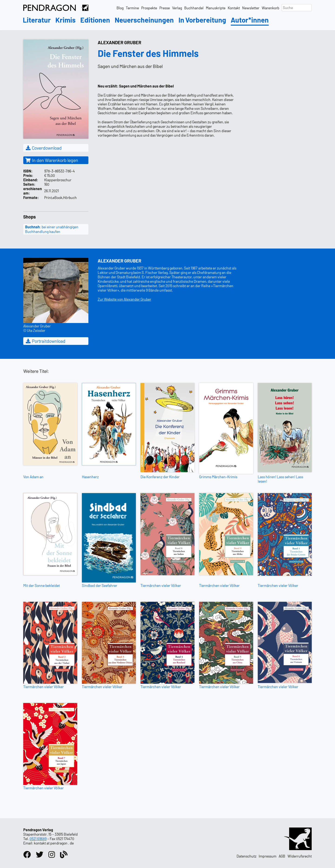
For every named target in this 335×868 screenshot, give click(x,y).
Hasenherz (90, 477)
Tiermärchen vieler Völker (161, 585)
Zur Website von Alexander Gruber (124, 299)
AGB (282, 856)
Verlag (177, 8)
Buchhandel (194, 8)
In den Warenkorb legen (52, 160)
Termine (132, 8)
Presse (165, 8)
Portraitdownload (45, 341)
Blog (120, 8)
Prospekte (149, 8)
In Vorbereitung (202, 20)
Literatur (37, 20)
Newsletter (251, 8)
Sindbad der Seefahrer (100, 585)
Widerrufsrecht (300, 856)
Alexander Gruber (119, 42)
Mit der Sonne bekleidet (42, 585)
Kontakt (234, 8)
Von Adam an (33, 477)
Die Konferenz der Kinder (160, 477)
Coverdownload (43, 148)
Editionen (95, 20)
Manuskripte (216, 8)
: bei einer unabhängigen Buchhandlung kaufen (52, 229)
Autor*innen (250, 20)
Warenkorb (270, 8)
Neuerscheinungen (144, 20)
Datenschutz (246, 856)
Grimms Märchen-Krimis (218, 477)
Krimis (65, 20)
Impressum (268, 856)
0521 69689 (38, 839)
